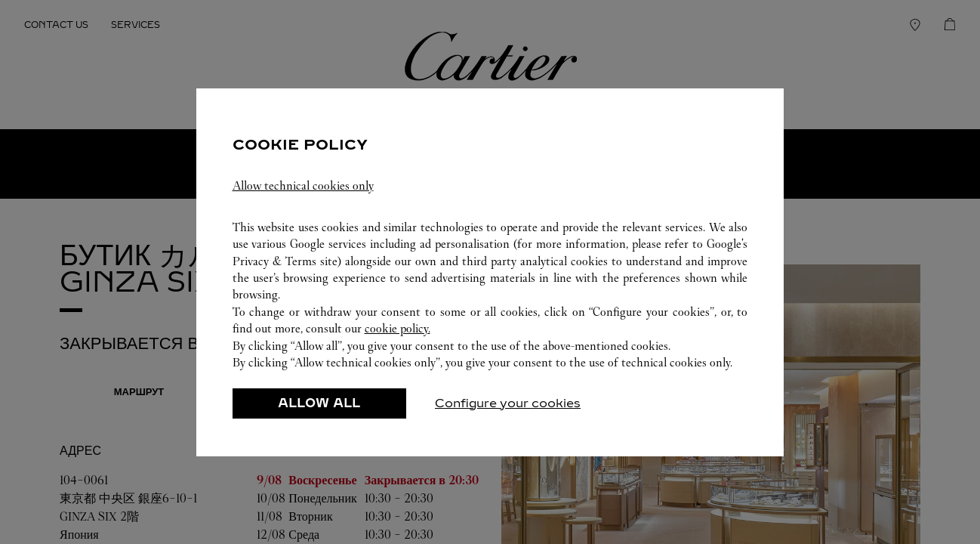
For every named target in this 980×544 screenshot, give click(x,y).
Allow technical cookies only (303, 185)
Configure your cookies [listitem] (508, 403)
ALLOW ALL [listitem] (319, 403)
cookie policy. (398, 328)
